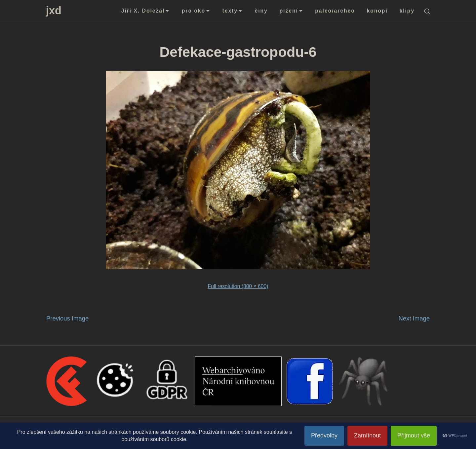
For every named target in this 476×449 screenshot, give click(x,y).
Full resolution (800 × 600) (238, 286)
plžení (292, 11)
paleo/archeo (335, 11)
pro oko (196, 11)
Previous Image (67, 318)
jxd (54, 11)
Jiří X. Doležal (146, 11)
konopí (377, 11)
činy (261, 11)
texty (233, 11)
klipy (407, 11)
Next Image (414, 318)
